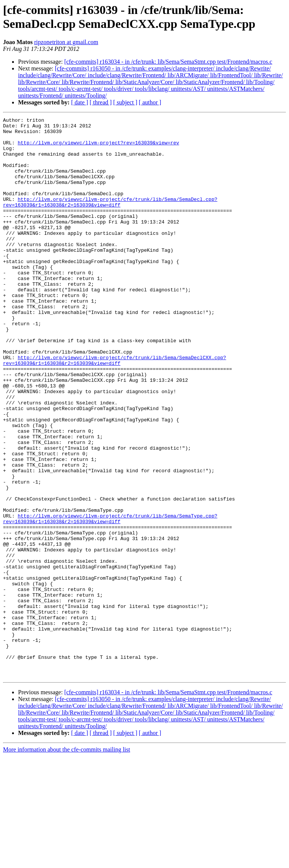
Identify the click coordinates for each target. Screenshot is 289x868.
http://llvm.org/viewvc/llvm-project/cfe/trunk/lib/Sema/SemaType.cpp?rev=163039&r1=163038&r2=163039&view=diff (110, 599)
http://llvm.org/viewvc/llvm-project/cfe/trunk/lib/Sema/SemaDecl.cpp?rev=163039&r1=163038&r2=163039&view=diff (110, 219)
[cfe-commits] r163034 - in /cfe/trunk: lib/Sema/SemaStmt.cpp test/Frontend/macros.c (168, 62)
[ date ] (80, 102)
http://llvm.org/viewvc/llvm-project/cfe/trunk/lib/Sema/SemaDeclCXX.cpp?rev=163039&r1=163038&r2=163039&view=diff (115, 409)
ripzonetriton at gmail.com (66, 42)
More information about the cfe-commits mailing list (67, 861)
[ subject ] (125, 102)
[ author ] (150, 102)
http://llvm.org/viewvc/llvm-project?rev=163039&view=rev (98, 148)
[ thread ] (101, 102)
